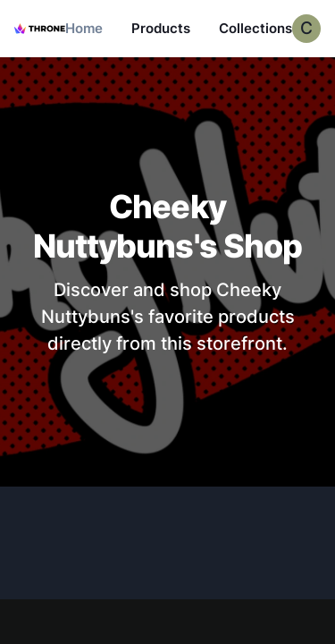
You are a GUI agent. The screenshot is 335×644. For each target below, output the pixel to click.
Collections (255, 28)
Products (161, 28)
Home (84, 28)
